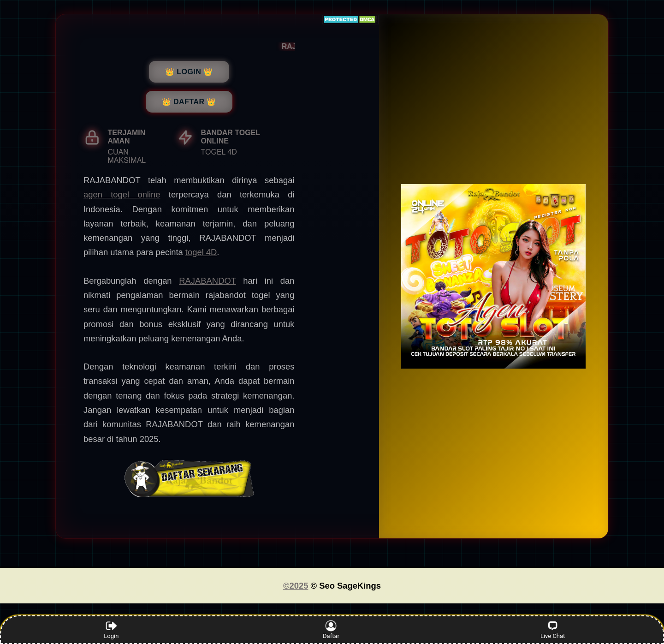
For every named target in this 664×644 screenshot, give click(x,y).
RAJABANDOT (207, 281)
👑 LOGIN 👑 (189, 72)
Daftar (331, 630)
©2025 (296, 586)
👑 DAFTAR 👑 (189, 102)
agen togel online (122, 194)
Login (111, 630)
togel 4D (201, 252)
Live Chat (553, 630)
